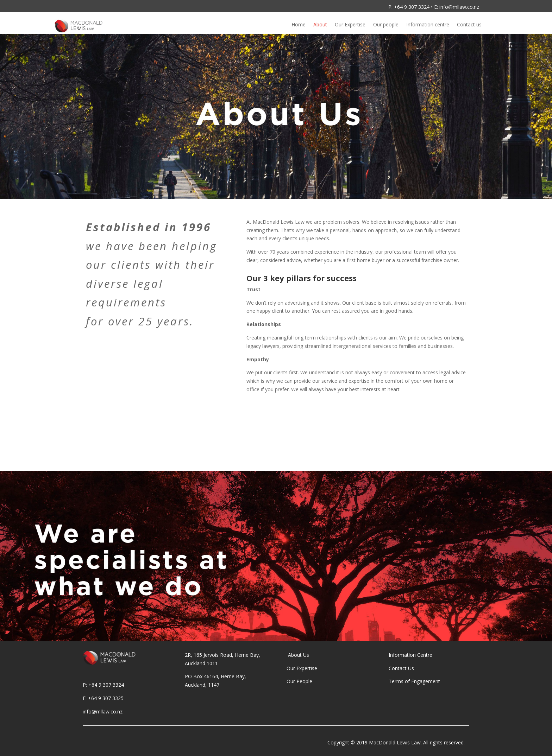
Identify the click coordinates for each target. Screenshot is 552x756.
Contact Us (401, 668)
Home (299, 25)
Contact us (469, 25)
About (320, 25)
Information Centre (410, 655)
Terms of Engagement (415, 681)
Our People (300, 681)
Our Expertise (350, 25)
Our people (386, 25)
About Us (298, 655)
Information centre (428, 25)
